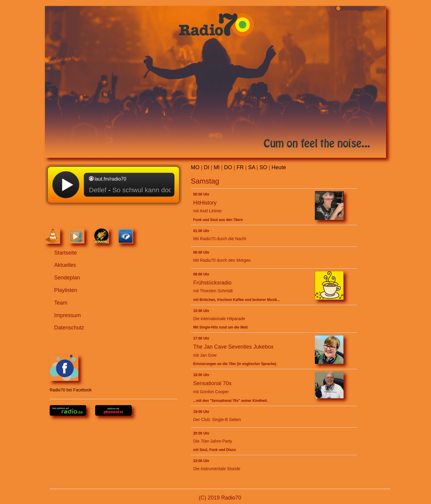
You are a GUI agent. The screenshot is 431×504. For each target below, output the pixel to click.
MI (217, 167)
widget (113, 195)
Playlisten (66, 290)
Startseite (66, 253)
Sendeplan (67, 278)
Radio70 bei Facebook (71, 374)
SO (263, 167)
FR (240, 167)
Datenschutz (69, 328)
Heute (279, 167)
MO (195, 167)
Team (61, 303)
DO (228, 167)
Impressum (67, 315)
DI (207, 167)
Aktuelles (65, 265)
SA (252, 167)
